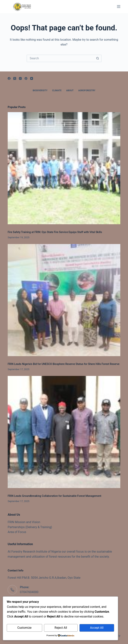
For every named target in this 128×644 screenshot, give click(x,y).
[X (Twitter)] (15, 78)
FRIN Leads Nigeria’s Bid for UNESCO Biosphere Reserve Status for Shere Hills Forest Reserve (64, 364)
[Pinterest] (26, 78)
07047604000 (29, 592)
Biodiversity (40, 90)
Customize (24, 628)
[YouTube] (32, 78)
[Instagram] (20, 78)
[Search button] (98, 58)
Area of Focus (17, 532)
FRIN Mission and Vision (24, 522)
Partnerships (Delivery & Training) (30, 527)
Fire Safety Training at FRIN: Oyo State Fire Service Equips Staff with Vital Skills (55, 232)
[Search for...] (60, 58)
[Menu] (119, 7)
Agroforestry (87, 90)
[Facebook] (9, 78)
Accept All (97, 628)
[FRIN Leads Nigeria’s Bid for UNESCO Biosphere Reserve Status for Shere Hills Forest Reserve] (64, 300)
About (70, 90)
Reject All (61, 628)
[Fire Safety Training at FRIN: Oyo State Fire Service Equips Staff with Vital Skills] (64, 168)
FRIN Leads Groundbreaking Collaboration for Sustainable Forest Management (54, 496)
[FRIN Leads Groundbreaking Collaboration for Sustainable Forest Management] (64, 432)
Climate (57, 90)
